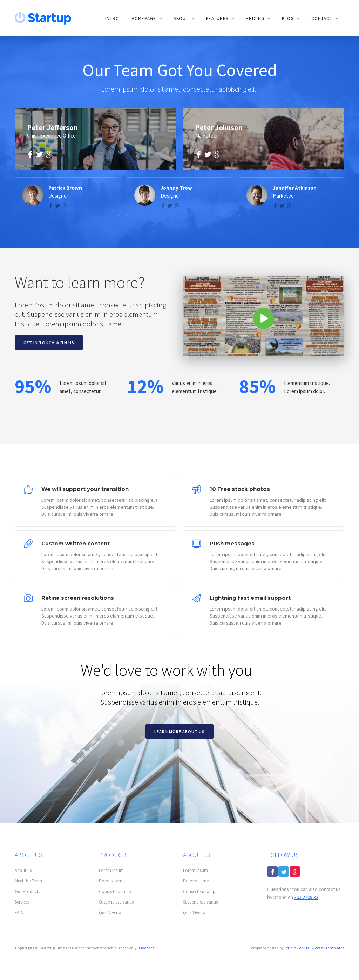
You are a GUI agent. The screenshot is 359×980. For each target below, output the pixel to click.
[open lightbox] (264, 316)
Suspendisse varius (116, 902)
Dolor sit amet (112, 881)
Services (22, 902)
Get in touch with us (49, 343)
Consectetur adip (115, 891)
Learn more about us (179, 731)
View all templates (328, 948)
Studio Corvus (297, 948)
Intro (112, 18)
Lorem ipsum (111, 870)
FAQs (19, 912)
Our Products (27, 891)
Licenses (147, 948)
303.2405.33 (306, 897)
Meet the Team (28, 881)
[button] (146, 19)
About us (23, 870)
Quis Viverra (110, 912)
